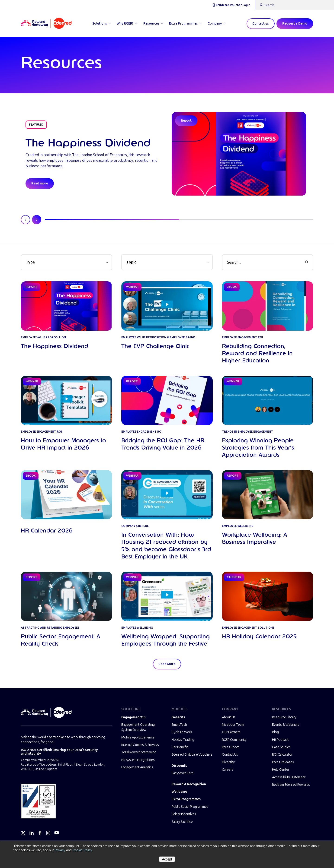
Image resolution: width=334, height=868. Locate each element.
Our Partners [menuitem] (231, 732)
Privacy (60, 850)
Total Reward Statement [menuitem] (139, 752)
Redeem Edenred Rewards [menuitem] (291, 785)
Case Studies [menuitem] (281, 747)
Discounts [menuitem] (179, 766)
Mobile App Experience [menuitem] (138, 737)
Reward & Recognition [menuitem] (189, 784)
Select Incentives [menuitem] (184, 814)
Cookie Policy (82, 850)
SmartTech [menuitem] (179, 725)
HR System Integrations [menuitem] (138, 760)
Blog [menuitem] (275, 732)
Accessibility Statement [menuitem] (289, 777)
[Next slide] (37, 220)
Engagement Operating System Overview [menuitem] (138, 727)
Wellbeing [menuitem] (179, 792)
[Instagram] (48, 833)
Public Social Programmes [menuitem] (190, 807)
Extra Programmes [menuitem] (186, 799)
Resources (153, 24)
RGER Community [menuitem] (234, 740)
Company (217, 24)
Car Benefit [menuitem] (180, 747)
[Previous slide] (26, 220)
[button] (66, 262)
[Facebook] (40, 833)
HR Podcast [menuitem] (280, 740)
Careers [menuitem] (228, 770)
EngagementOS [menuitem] (133, 717)
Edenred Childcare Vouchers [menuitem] (192, 755)
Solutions (102, 24)
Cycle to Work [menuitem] (182, 732)
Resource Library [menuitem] (284, 717)
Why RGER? (127, 24)
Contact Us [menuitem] (230, 755)
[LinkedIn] (32, 833)
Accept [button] (167, 859)
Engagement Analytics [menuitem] (137, 767)
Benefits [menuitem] (178, 717)
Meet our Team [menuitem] (233, 725)
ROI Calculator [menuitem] (282, 755)
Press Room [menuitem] (231, 747)
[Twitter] (23, 833)
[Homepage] (46, 24)
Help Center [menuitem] (281, 770)
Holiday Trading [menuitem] (183, 740)
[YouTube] (57, 833)
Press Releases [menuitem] (283, 762)
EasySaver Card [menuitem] (183, 773)
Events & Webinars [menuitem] (286, 725)
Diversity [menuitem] (228, 762)
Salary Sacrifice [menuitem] (182, 822)
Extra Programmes (186, 24)
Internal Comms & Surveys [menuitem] (140, 745)
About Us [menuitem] (229, 717)
